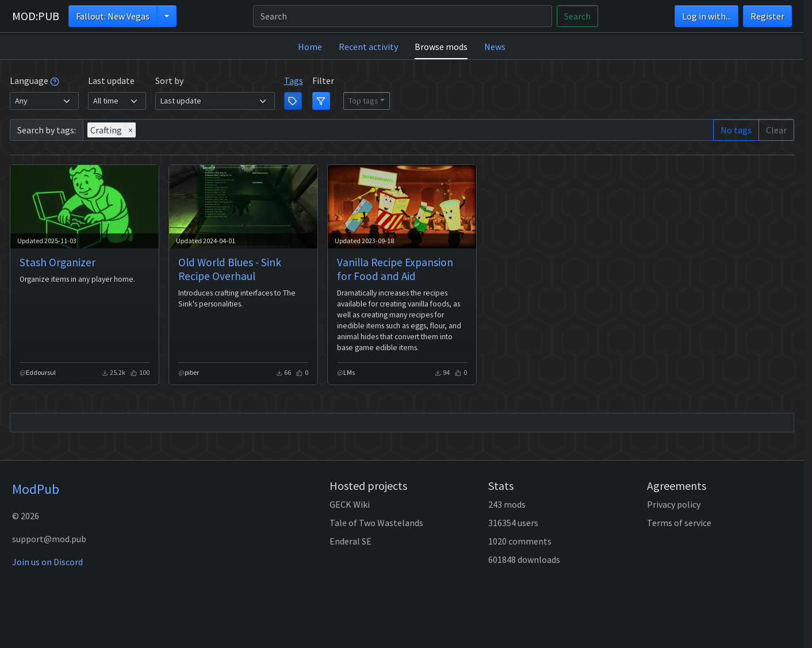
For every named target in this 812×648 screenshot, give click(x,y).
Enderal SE (351, 541)
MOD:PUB (36, 16)
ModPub (36, 489)
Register (767, 16)
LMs (349, 372)
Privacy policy (674, 504)
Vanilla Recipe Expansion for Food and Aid (395, 269)
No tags (736, 130)
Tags (294, 80)
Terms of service (679, 523)
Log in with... (706, 16)
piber (192, 372)
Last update (111, 80)
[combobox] (398, 130)
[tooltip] (55, 80)
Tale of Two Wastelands (376, 523)
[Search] (403, 16)
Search (577, 16)
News (495, 47)
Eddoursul (41, 372)
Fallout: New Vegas (113, 16)
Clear (776, 130)
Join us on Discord (47, 562)
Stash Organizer (58, 262)
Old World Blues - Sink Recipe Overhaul (230, 269)
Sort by (169, 80)
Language (35, 80)
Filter (323, 80)
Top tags (363, 101)
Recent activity (368, 47)
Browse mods (441, 47)
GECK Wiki (350, 504)
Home (310, 47)
